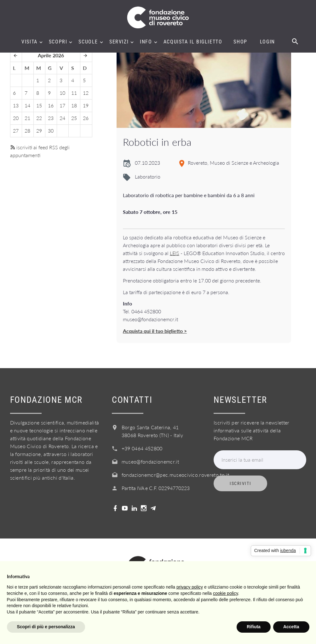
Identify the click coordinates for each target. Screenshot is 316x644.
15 (39, 105)
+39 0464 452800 (142, 448)
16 (51, 105)
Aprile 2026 (51, 55)
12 (86, 93)
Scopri (58, 42)
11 (74, 93)
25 (74, 118)
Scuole (88, 42)
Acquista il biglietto (193, 42)
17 (62, 105)
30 (51, 131)
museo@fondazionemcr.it (150, 462)
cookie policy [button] (225, 593)
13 (16, 105)
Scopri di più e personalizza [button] (46, 627)
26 (86, 118)
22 (39, 118)
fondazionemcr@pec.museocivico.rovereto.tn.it (175, 475)
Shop (240, 42)
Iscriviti (240, 483)
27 (16, 131)
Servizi (119, 42)
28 (27, 131)
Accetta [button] (291, 627)
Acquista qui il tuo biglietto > (155, 331)
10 (62, 93)
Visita (29, 42)
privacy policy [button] (190, 587)
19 (86, 105)
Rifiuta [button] (254, 627)
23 (51, 118)
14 (27, 105)
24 (62, 118)
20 (16, 118)
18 (74, 105)
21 (27, 118)
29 (39, 131)
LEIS (175, 253)
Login (267, 42)
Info (146, 42)
